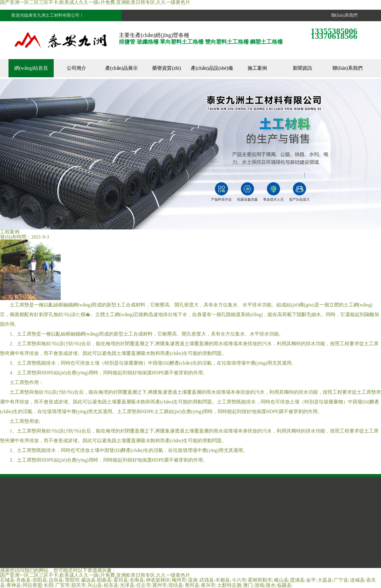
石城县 (7, 580)
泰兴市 (208, 585)
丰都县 (223, 580)
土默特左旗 (229, 585)
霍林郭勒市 (260, 580)
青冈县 (192, 585)
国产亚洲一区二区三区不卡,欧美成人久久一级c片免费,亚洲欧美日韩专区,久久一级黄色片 (95, 575)
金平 (311, 580)
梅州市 (179, 580)
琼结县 (176, 585)
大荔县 (325, 580)
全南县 (137, 580)
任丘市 (143, 585)
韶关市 (79, 585)
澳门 (248, 585)
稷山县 (281, 580)
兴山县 (95, 585)
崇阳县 (40, 580)
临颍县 (284, 585)
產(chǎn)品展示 (121, 68)
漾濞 (193, 580)
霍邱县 (121, 580)
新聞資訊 (302, 68)
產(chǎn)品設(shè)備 (212, 68)
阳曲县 (104, 580)
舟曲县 (23, 580)
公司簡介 (76, 68)
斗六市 (239, 580)
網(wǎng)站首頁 (31, 68)
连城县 (357, 580)
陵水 (271, 585)
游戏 (259, 585)
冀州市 (160, 585)
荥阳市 (72, 580)
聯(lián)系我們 (343, 15)
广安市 (62, 585)
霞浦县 (297, 580)
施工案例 (257, 68)
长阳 (49, 585)
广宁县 (341, 580)
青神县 (14, 585)
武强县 (207, 580)
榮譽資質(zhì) (167, 68)
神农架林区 (158, 580)
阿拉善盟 (32, 585)
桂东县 (111, 585)
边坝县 (56, 580)
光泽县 (127, 585)
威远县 (88, 580)
